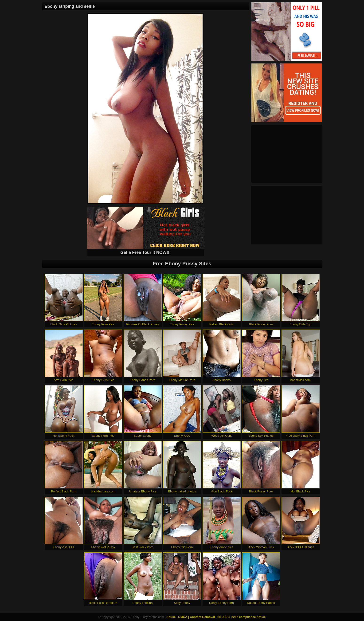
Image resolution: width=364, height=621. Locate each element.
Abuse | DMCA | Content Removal (191, 617)
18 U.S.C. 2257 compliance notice (242, 617)
